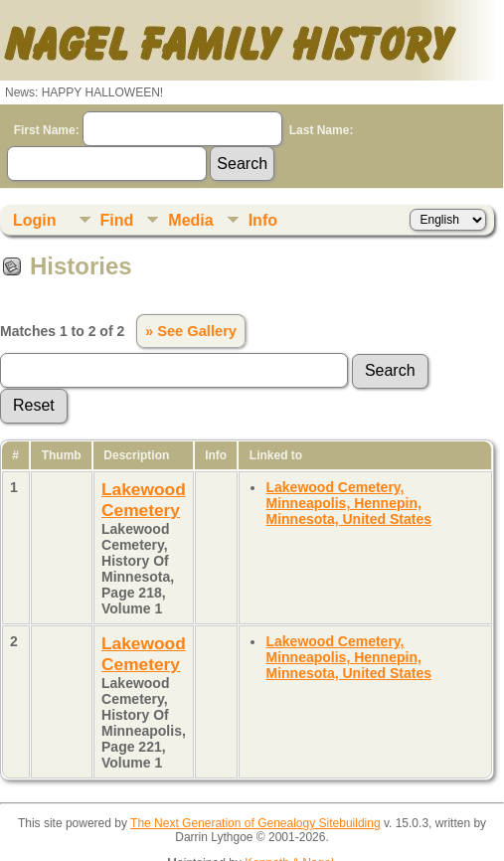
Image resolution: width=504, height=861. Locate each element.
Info (263, 220)
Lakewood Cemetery (144, 500)
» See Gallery (191, 331)
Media (190, 220)
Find (117, 220)
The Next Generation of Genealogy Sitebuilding (255, 823)
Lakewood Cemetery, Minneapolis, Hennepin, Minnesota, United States (348, 503)
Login (35, 220)
